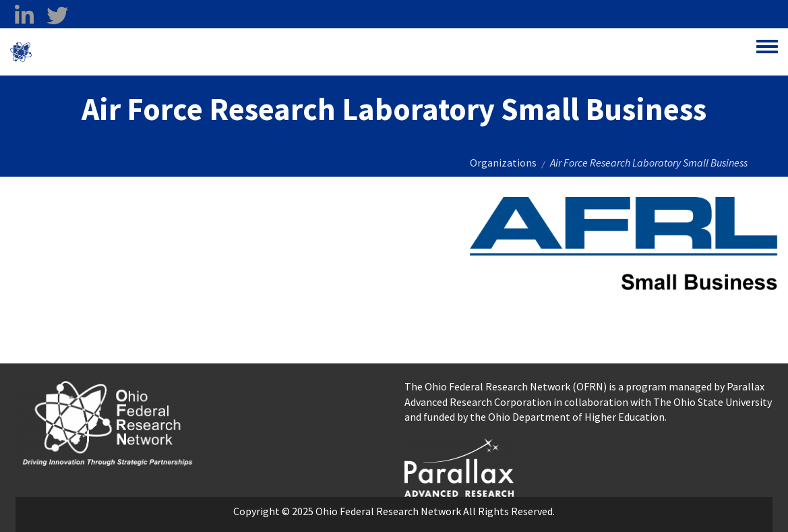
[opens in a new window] (459, 466)
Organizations (503, 162)
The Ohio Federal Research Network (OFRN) (506, 386)
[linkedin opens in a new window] (24, 16)
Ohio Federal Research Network (111, 52)
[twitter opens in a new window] (57, 16)
